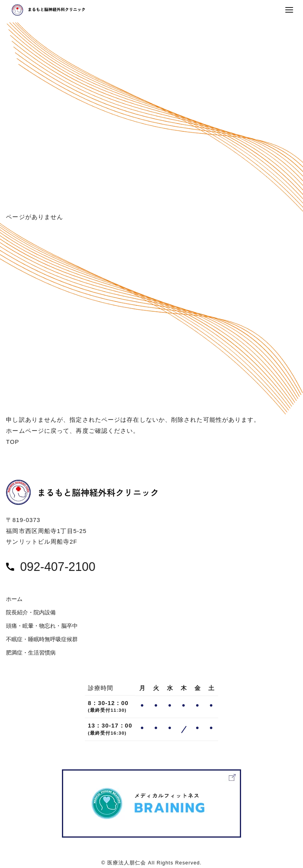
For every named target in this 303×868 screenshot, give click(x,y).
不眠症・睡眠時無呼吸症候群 (42, 639)
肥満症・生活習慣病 (31, 653)
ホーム (14, 599)
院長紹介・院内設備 (31, 613)
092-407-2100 (58, 567)
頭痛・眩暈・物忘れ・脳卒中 (42, 626)
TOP (12, 442)
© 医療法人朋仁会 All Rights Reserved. (151, 863)
